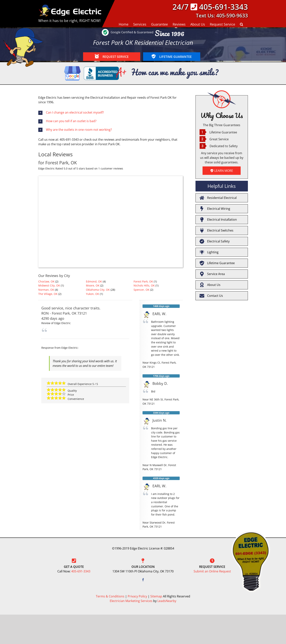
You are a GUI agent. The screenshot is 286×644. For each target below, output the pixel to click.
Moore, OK (93, 285)
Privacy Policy (137, 596)
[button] (242, 24)
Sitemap (156, 596)
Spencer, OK (141, 290)
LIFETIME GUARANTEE (172, 56)
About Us (210, 285)
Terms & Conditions (110, 596)
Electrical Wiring (215, 209)
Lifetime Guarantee (217, 263)
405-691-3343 (224, 7)
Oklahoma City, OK (98, 290)
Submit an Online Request (212, 571)
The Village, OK (48, 294)
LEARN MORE (222, 171)
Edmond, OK (94, 281)
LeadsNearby (167, 601)
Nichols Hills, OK (144, 285)
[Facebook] (143, 580)
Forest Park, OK (143, 281)
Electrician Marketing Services (131, 601)
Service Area (212, 274)
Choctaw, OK (46, 281)
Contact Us (211, 296)
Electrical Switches (216, 230)
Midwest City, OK (49, 285)
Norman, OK (46, 290)
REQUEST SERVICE (112, 56)
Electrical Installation (218, 220)
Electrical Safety (215, 241)
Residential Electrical (218, 198)
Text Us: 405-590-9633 (222, 15)
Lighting (209, 252)
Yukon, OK (93, 294)
